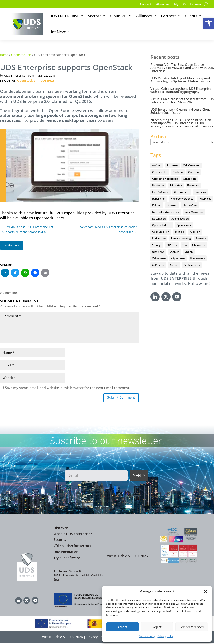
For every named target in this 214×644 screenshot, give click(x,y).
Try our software (67, 559)
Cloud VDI (119, 16)
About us (160, 4)
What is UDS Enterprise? (73, 535)
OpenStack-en (21, 55)
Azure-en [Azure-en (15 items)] (172, 165)
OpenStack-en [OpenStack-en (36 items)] (161, 232)
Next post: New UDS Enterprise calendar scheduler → (108, 229)
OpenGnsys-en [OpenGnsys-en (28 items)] (180, 219)
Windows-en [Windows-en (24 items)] (198, 258)
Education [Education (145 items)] (176, 185)
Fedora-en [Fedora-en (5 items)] (193, 185)
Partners (169, 16)
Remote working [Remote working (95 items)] (181, 238)
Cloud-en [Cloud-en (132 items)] (194, 172)
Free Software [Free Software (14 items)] (160, 192)
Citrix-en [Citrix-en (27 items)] (178, 172)
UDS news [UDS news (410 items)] (158, 252)
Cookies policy (147, 636)
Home (4, 55)
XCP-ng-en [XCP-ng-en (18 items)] (158, 265)
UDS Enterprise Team (19, 75)
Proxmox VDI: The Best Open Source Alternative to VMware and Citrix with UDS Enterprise (182, 68)
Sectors (95, 16)
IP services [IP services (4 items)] (205, 199)
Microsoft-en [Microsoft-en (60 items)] (190, 205)
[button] (209, 23)
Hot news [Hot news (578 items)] (200, 192)
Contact (142, 4)
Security (60, 541)
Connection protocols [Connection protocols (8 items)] (165, 179)
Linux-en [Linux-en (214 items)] (172, 205)
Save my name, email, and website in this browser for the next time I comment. (68, 388)
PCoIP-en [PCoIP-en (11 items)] (195, 232)
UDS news (48, 80)
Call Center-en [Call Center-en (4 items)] (192, 165)
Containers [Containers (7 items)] (190, 179)
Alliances (144, 16)
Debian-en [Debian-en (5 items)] (158, 185)
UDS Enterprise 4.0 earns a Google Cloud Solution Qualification (181, 111)
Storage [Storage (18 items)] (157, 245)
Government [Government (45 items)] (182, 192)
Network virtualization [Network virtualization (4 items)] (166, 212)
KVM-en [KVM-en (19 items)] (157, 205)
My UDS (178, 4)
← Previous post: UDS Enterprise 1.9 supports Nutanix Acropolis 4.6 (27, 229)
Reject (157, 627)
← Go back (12, 245)
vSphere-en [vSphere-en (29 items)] (178, 258)
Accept (122, 627)
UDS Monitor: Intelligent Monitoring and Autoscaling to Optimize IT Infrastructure (181, 80)
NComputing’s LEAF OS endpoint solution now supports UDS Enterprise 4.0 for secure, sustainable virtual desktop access (182, 123)
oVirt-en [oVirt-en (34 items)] (179, 232)
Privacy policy (165, 636)
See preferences (192, 627)
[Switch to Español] (195, 5)
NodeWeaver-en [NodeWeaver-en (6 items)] (194, 212)
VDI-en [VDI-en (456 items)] (189, 252)
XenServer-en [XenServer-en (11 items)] (192, 265)
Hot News (58, 32)
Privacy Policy (97, 638)
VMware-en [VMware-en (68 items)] (159, 258)
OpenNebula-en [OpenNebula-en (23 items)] (162, 225)
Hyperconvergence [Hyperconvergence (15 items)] (182, 199)
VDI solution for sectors (72, 547)
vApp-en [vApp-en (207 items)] (175, 252)
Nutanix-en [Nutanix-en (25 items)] (159, 219)
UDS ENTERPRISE (64, 16)
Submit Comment (119, 398)
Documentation (66, 553)
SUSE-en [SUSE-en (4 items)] (172, 245)
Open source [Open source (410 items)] (184, 225)
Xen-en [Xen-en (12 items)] (174, 265)
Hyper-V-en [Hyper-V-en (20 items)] (159, 199)
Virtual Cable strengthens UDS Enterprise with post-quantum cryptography (181, 90)
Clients (191, 16)
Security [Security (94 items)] (201, 238)
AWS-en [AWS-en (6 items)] (157, 165)
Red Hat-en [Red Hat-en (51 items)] (159, 238)
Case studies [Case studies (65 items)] (160, 172)
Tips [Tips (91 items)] (185, 245)
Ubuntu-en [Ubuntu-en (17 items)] (199, 245)
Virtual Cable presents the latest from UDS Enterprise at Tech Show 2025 (182, 100)
